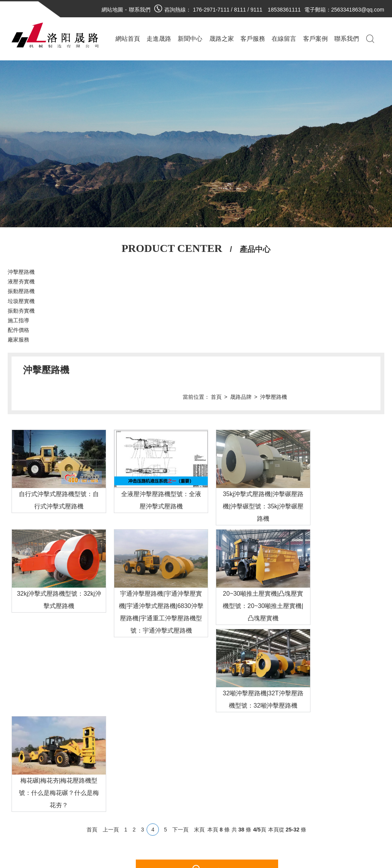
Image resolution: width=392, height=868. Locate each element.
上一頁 (111, 713)
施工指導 (18, 320)
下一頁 (180, 713)
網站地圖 (112, 10)
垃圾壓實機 (21, 301)
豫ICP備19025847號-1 (206, 842)
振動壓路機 (21, 291)
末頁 (199, 713)
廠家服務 (18, 340)
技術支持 (100, 818)
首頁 (297, 370)
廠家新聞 (83, 806)
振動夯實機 (21, 311)
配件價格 (18, 330)
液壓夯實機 (21, 282)
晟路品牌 (321, 370)
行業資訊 (106, 806)
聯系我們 (140, 10)
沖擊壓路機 (21, 272)
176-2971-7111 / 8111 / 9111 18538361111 (247, 10)
